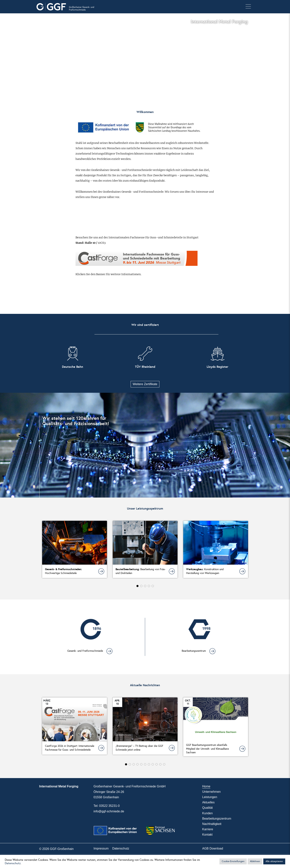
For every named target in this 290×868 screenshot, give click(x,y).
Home (206, 786)
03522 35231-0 (109, 806)
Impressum (101, 848)
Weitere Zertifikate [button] (145, 384)
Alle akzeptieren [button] (274, 861)
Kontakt (207, 835)
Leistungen (210, 797)
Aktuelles (208, 802)
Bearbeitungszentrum (217, 819)
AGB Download (213, 848)
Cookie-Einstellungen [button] (233, 861)
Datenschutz (121, 848)
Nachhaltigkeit (212, 824)
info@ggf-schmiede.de (109, 811)
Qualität (208, 808)
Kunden (208, 813)
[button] (248, 7)
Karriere (208, 829)
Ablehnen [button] (255, 861)
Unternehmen (212, 792)
